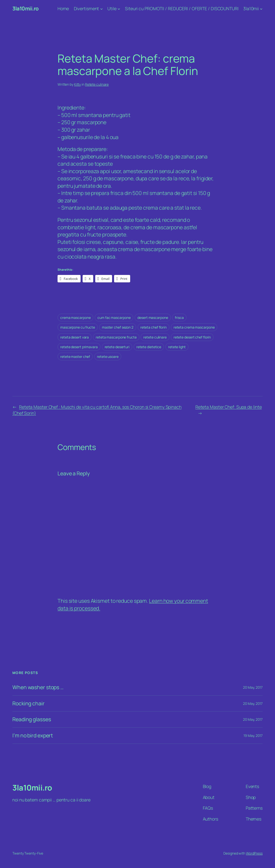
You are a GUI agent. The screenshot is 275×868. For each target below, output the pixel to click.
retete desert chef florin (192, 337)
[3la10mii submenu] (261, 9)
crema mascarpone (75, 318)
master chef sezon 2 (118, 327)
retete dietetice (149, 347)
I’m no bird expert (33, 736)
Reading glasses (32, 719)
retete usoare (108, 357)
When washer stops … (38, 687)
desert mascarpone (153, 318)
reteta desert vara (75, 337)
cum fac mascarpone (114, 318)
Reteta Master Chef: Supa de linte (229, 407)
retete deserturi (117, 347)
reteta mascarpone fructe (116, 337)
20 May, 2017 (253, 687)
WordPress (254, 853)
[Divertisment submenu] (102, 9)
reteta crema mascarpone (194, 327)
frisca (179, 318)
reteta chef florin (153, 327)
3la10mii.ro (26, 8)
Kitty (78, 84)
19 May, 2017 (253, 736)
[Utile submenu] (119, 9)
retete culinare (155, 337)
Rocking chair (29, 704)
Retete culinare (97, 84)
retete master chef (75, 357)
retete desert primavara (79, 347)
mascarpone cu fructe (78, 327)
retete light (177, 347)
